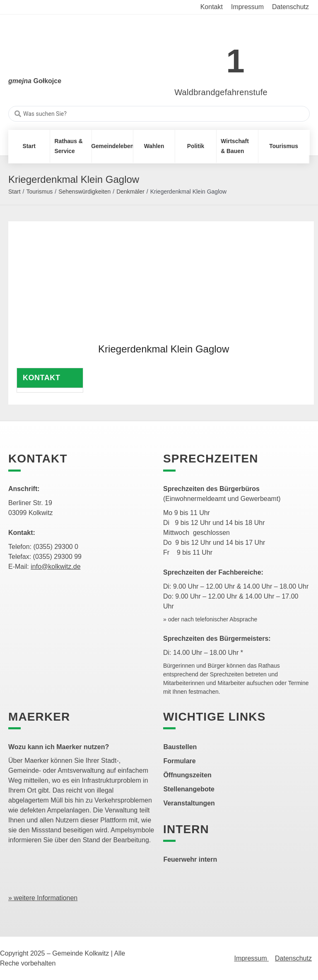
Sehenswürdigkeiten (84, 192)
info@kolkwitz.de (55, 567)
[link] (208, 56)
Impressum (251, 958)
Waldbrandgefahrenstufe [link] (221, 92)
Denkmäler (130, 192)
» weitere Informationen (43, 898)
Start (14, 192)
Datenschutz (293, 958)
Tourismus (39, 192)
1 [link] (235, 61)
